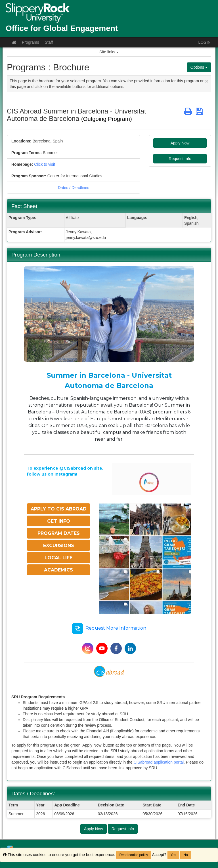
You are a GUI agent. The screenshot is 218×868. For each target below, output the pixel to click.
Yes (173, 855)
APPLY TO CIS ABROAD (59, 509)
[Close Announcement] (207, 81)
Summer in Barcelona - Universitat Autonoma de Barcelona (109, 380)
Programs (31, 42)
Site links (109, 52)
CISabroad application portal (159, 762)
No (185, 855)
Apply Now (180, 143)
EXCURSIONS (59, 546)
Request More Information (109, 629)
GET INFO (59, 521)
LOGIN (204, 42)
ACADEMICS (58, 570)
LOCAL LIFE (58, 558)
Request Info (180, 159)
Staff (49, 42)
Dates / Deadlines (74, 188)
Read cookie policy (134, 855)
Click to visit (45, 164)
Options (199, 67)
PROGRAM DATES (59, 533)
